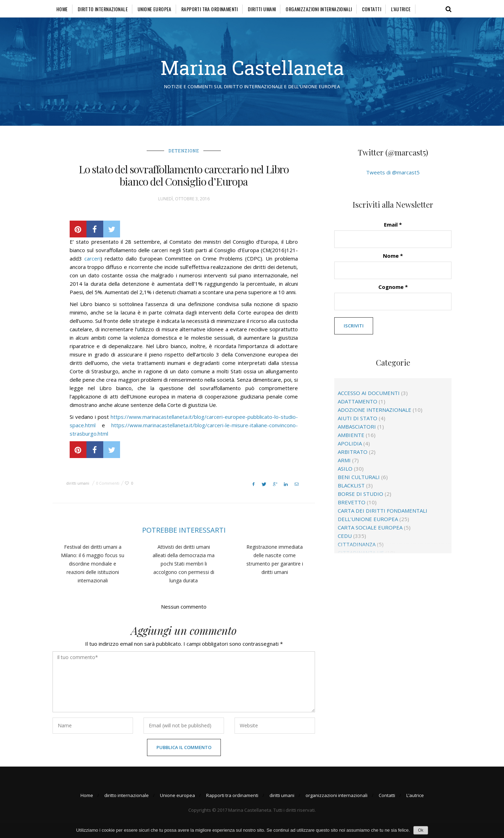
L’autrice (401, 9)
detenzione (184, 151)
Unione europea (155, 9)
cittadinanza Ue (361, 553)
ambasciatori (357, 427)
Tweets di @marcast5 (393, 172)
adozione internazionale (374, 410)
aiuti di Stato (358, 418)
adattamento (358, 401)
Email (393, 224)
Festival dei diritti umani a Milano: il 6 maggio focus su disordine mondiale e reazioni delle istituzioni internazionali (93, 564)
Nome (393, 256)
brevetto (352, 502)
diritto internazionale (103, 9)
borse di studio (360, 494)
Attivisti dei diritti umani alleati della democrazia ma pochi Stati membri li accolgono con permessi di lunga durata (184, 564)
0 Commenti (108, 483)
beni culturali (359, 477)
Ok (421, 830)
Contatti (372, 9)
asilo (345, 469)
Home (62, 9)
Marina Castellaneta (252, 67)
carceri (92, 258)
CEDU (345, 536)
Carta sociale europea (370, 527)
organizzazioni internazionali (319, 9)
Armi (344, 460)
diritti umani (262, 9)
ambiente (351, 435)
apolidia (350, 443)
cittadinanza (357, 544)
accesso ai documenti (369, 393)
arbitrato (353, 452)
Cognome (393, 287)
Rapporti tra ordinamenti (210, 9)
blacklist (351, 485)
